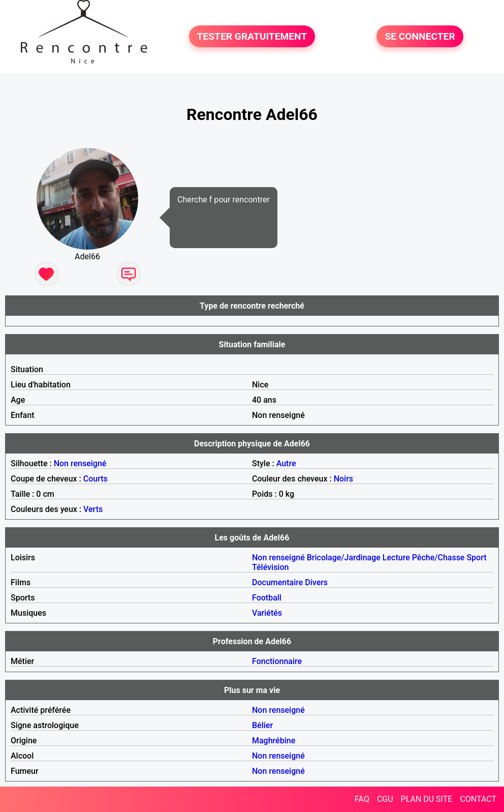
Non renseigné (80, 463)
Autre (286, 463)
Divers (316, 582)
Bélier (262, 725)
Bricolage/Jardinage (344, 558)
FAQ (362, 799)
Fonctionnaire (277, 661)
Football (267, 598)
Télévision (270, 567)
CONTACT (478, 799)
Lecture (396, 558)
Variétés (267, 613)
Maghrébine (274, 741)
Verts (93, 509)
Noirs (343, 479)
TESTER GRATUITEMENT (252, 36)
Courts (96, 479)
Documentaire (277, 582)
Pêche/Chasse (438, 558)
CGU (385, 799)
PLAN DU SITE (427, 799)
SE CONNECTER (420, 36)
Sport (476, 558)
